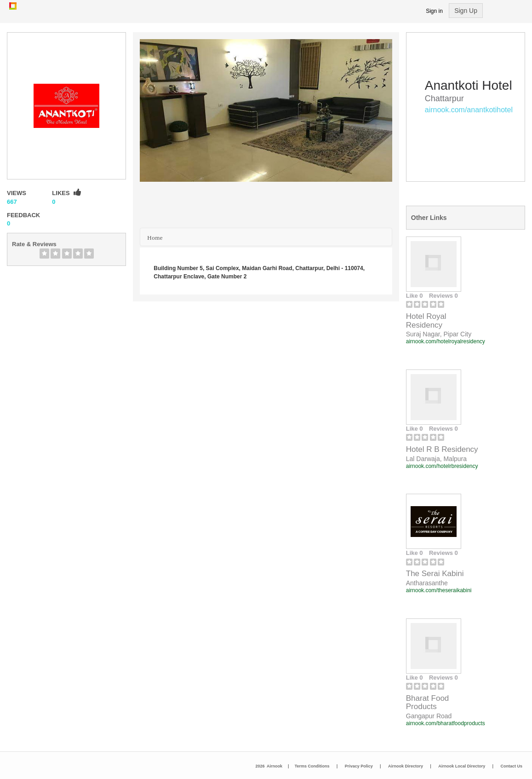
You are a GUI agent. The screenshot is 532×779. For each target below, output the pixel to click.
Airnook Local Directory (462, 766)
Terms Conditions (312, 766)
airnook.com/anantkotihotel (469, 110)
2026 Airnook (269, 766)
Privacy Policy (359, 766)
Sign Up (466, 11)
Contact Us (511, 766)
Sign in (434, 11)
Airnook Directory (406, 766)
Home (155, 238)
